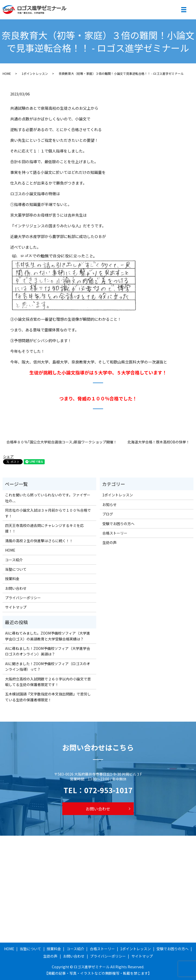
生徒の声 (109, 542)
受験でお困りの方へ (118, 524)
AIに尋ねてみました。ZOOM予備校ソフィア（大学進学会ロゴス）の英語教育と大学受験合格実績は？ (48, 636)
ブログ (108, 514)
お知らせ (109, 505)
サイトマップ (16, 607)
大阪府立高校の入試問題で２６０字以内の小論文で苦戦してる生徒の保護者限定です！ (48, 682)
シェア (8, 456)
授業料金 (12, 579)
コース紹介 (14, 560)
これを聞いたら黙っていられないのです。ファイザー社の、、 (48, 498)
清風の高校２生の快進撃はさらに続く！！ (39, 541)
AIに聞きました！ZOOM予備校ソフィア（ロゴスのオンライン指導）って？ (48, 666)
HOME (7, 73)
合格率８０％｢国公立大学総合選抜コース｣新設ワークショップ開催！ (62, 442)
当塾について (16, 569)
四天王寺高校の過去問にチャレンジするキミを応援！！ (44, 528)
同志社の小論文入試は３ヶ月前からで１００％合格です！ (48, 513)
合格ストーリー (115, 533)
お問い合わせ (16, 588)
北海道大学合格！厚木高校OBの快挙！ (158, 442)
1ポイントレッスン (35, 73)
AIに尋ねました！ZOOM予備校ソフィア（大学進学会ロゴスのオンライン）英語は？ (48, 651)
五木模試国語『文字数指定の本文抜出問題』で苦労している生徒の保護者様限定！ (48, 697)
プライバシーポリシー (23, 598)
